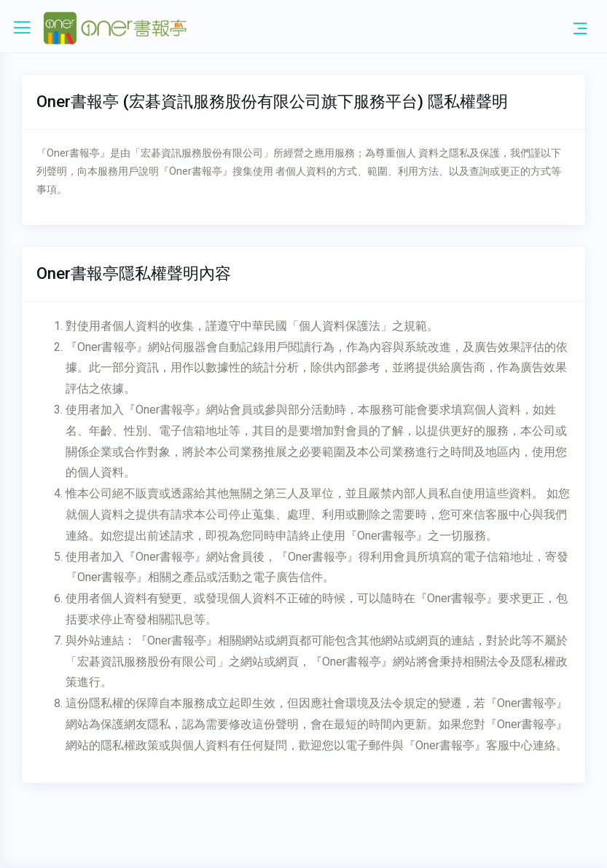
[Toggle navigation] (580, 28)
